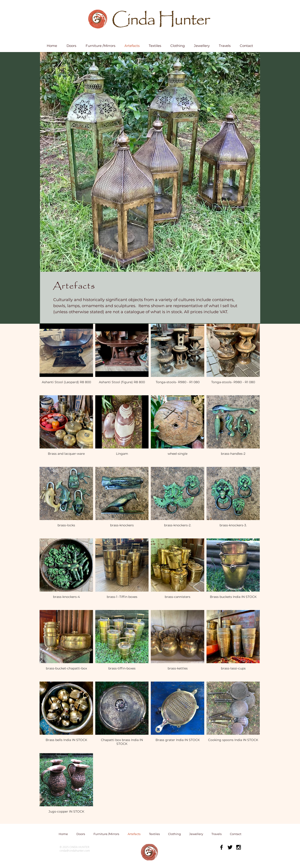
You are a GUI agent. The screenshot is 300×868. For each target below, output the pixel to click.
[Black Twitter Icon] (230, 847)
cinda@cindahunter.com (75, 851)
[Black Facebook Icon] (221, 847)
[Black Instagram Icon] (239, 847)
